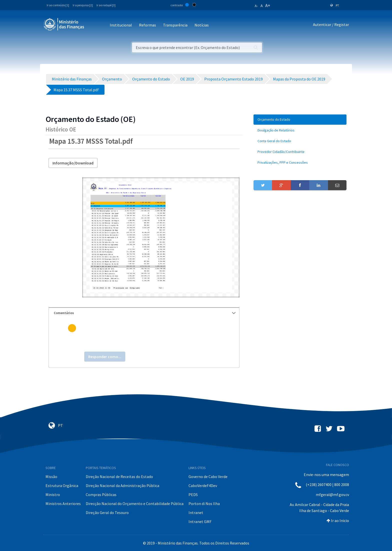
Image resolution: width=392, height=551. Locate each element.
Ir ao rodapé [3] (106, 5)
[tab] (144, 313)
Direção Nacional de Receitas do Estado (119, 477)
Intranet (196, 513)
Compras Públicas (101, 495)
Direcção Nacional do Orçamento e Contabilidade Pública (135, 504)
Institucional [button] (121, 25)
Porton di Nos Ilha (204, 504)
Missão (51, 477)
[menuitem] (300, 120)
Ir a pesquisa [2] (83, 5)
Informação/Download (73, 163)
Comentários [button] (145, 313)
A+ (268, 5)
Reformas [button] (147, 25)
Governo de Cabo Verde (208, 477)
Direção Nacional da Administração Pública (122, 486)
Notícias (202, 25)
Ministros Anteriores (63, 504)
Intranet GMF (200, 522)
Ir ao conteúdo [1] (58, 5)
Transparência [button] (175, 25)
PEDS (193, 495)
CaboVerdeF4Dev (203, 486)
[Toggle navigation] (92, 25)
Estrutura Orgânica (62, 486)
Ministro (53, 495)
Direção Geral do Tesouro (107, 513)
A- (256, 6)
